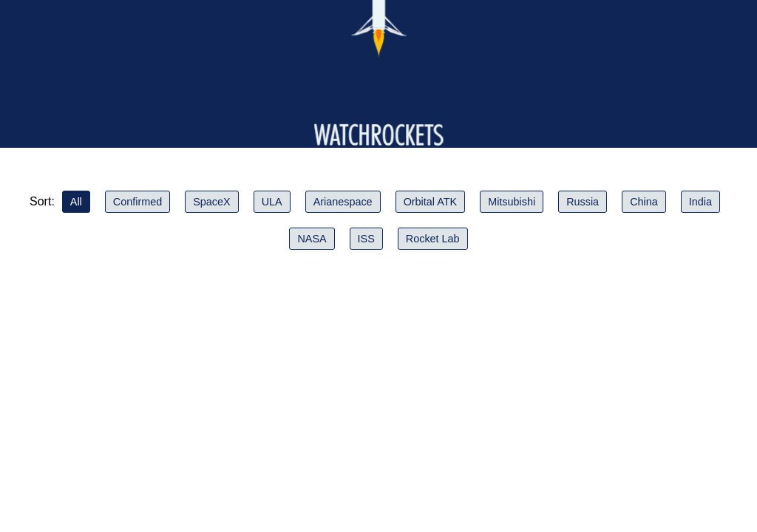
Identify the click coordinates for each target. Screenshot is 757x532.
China (644, 202)
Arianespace (343, 202)
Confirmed (138, 202)
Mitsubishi (512, 202)
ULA (272, 202)
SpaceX (211, 202)
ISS (366, 239)
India (700, 202)
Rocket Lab (433, 239)
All (76, 202)
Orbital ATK (431, 202)
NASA (312, 239)
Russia (583, 202)
